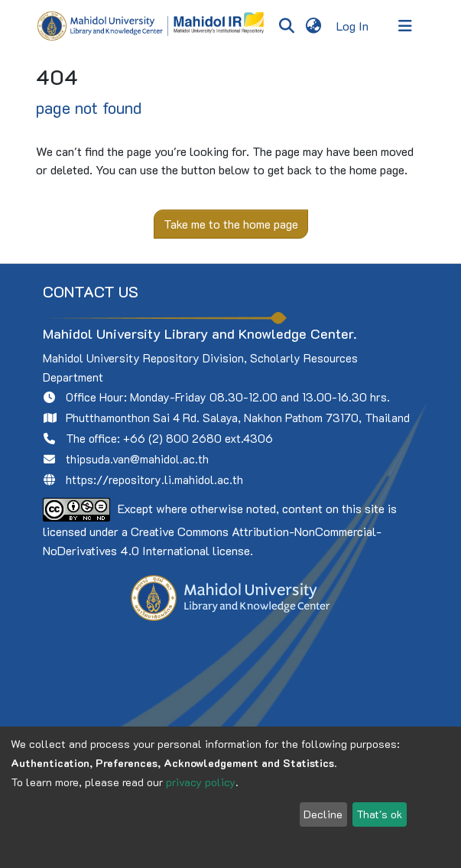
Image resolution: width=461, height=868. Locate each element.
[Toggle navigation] (405, 26)
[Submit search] (287, 26)
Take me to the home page (231, 224)
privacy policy (201, 782)
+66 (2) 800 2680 (172, 438)
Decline (323, 814)
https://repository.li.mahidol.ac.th (154, 480)
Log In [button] (353, 26)
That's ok (379, 814)
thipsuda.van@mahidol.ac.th (137, 459)
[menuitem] (314, 26)
